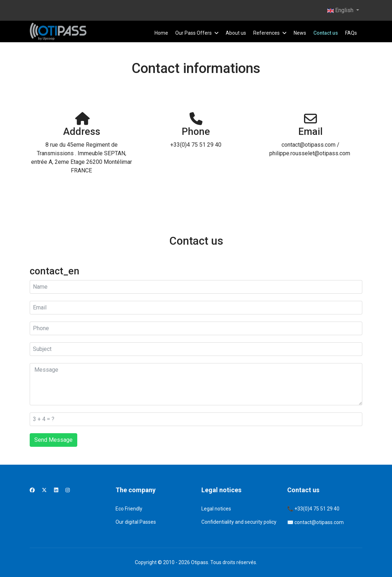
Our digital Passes (136, 522)
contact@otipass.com (319, 522)
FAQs (351, 33)
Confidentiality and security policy (239, 522)
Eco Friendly (129, 509)
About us (236, 33)
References (266, 33)
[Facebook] (32, 490)
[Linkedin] (56, 490)
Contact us (326, 33)
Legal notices (216, 509)
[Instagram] (68, 490)
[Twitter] (44, 490)
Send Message (53, 440)
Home (161, 33)
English (340, 10)
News (300, 33)
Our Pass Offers (193, 33)
